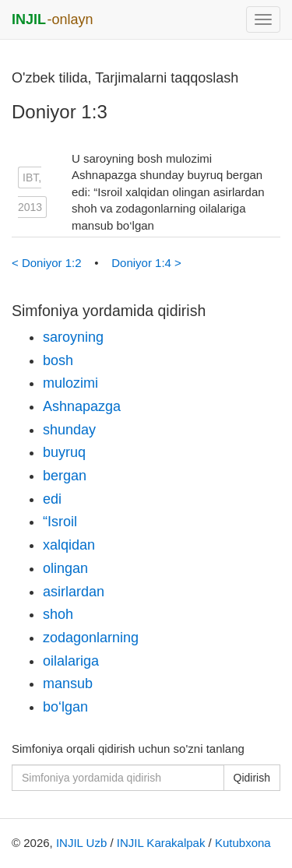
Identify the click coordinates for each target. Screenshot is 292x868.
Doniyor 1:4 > (146, 263)
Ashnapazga (82, 406)
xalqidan (69, 545)
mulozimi (70, 383)
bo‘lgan (65, 707)
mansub (68, 684)
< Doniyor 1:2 (48, 263)
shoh (58, 614)
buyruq (64, 452)
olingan (65, 568)
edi (52, 499)
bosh (58, 360)
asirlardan (74, 592)
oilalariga (71, 661)
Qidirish (252, 778)
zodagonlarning (91, 638)
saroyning (73, 337)
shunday (69, 430)
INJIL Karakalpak (161, 843)
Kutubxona (243, 843)
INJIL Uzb (81, 843)
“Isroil (60, 522)
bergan (65, 476)
